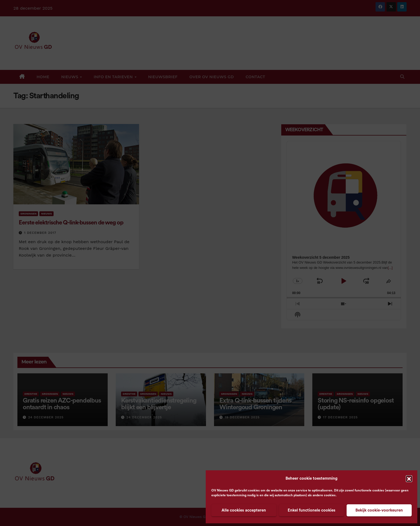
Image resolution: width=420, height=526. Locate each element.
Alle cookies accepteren (244, 510)
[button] (409, 479)
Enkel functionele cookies (312, 510)
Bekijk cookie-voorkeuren (379, 510)
